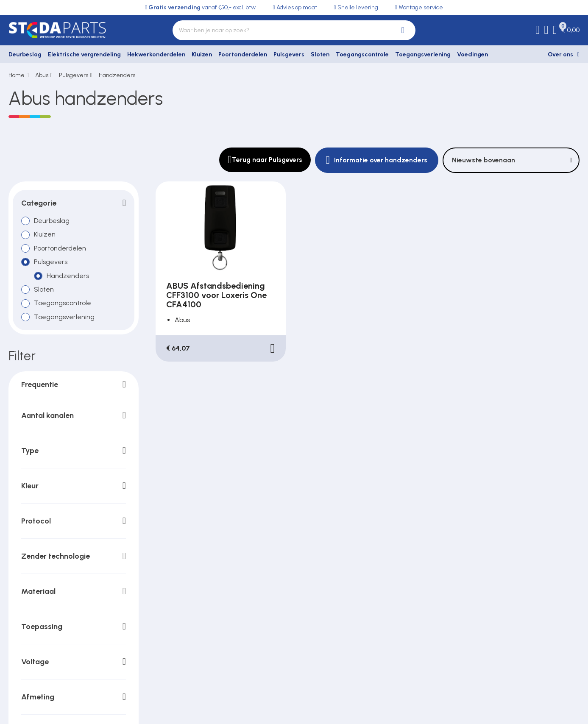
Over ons (560, 54)
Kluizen (202, 54)
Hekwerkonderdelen (156, 54)
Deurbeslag (25, 54)
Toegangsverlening (423, 54)
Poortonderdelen (243, 54)
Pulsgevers (289, 54)
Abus (42, 75)
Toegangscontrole (362, 54)
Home (17, 75)
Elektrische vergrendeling (84, 54)
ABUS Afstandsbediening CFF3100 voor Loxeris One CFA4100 (216, 295)
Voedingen (472, 54)
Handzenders (117, 75)
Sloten (320, 54)
